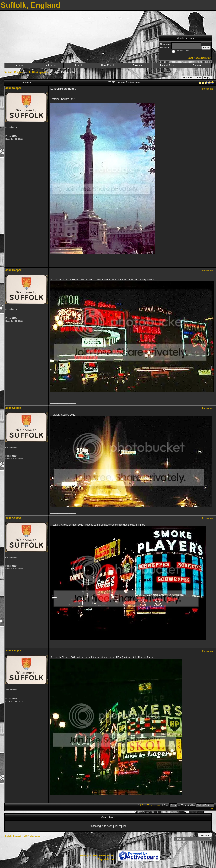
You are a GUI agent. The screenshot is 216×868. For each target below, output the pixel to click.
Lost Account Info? (199, 58)
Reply (207, 78)
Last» (158, 805)
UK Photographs (38, 72)
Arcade (197, 66)
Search (78, 66)
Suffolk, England (14, 72)
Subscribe (205, 835)
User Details (108, 66)
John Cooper (13, 88)
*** (212, 809)
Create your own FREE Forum (96, 856)
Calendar (138, 66)
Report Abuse (106, 859)
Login (206, 48)
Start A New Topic (192, 78)
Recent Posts (167, 66)
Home (19, 66)
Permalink (207, 89)
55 (148, 805)
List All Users (49, 66)
